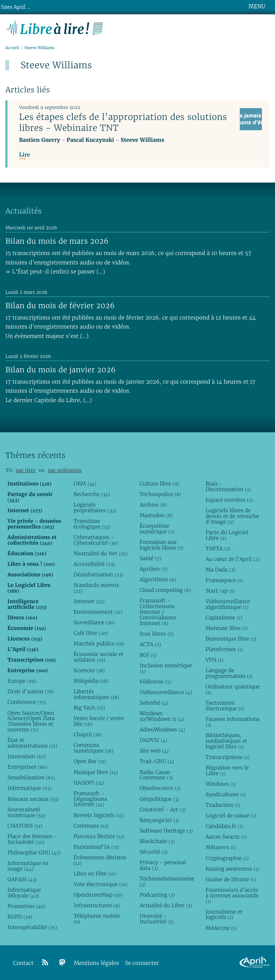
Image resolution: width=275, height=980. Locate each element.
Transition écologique (92, 524)
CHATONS (25, 826)
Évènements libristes (100, 860)
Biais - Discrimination (228, 486)
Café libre (91, 633)
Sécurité (154, 852)
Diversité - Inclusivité (157, 919)
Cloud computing (165, 590)
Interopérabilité (32, 927)
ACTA (150, 644)
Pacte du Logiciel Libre (227, 535)
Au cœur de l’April (233, 559)
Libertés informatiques (96, 694)
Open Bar (90, 761)
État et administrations (32, 743)
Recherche (92, 494)
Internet (89, 601)
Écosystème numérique (157, 529)
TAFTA (218, 548)
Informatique (30, 788)
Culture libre (159, 484)
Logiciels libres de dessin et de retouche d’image (232, 516)
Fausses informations (233, 722)
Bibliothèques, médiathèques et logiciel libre (226, 741)
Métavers (221, 847)
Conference (27, 702)
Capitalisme (224, 617)
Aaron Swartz (226, 837)
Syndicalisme (226, 794)
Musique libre (96, 772)
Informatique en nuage (28, 866)
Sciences (89, 670)
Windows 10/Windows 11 (162, 716)
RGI (148, 655)
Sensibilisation (31, 777)
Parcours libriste (99, 836)
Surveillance (94, 622)
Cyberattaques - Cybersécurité (96, 540)
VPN (214, 660)
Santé (151, 558)
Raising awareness (232, 869)
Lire (24, 155)
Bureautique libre (231, 639)
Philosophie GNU (34, 853)
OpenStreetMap (98, 895)
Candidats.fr (224, 826)
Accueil (12, 48)
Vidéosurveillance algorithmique (228, 604)
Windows (221, 784)
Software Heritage (166, 831)
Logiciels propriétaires (95, 508)
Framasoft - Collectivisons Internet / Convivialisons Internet (158, 612)
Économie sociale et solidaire (98, 657)
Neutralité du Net (101, 553)
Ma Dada (220, 570)
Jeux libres (157, 634)
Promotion (26, 906)
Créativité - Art (163, 809)
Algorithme (158, 579)
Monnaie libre (227, 628)
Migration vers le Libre (227, 770)
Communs (91, 826)
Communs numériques (94, 748)
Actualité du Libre (166, 905)
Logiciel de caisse (231, 816)
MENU (257, 6)
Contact (23, 963)
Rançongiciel (160, 820)
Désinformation (98, 574)
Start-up (220, 591)
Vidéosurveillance (166, 692)
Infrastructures (97, 905)
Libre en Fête (95, 874)
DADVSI (153, 740)
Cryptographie (227, 858)
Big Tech (89, 708)
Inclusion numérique (166, 668)
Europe (22, 681)
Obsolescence (160, 788)
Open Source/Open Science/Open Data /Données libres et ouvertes (31, 721)
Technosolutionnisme (167, 881)
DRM (85, 484)
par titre (26, 470)
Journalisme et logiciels (224, 915)
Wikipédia (91, 681)
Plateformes (224, 649)
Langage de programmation (229, 673)
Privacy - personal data (163, 865)
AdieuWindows (162, 730)
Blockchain (157, 841)
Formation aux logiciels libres (162, 545)
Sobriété (154, 703)
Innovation (27, 756)
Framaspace (224, 580)
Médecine (221, 928)
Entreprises (27, 767)
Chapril (88, 734)
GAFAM (22, 879)
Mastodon (156, 515)
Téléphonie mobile (97, 919)
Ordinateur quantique (233, 689)
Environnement (98, 612)
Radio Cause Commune (156, 775)
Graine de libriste (231, 879)
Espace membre (229, 500)
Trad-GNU (157, 761)
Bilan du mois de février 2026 (60, 306)
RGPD (20, 917)
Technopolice (160, 494)
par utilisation (65, 470)
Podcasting (157, 895)
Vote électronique (101, 884)
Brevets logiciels (99, 815)
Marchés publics (99, 644)
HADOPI (89, 783)
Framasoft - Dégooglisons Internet (90, 799)
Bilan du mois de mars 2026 (57, 241)
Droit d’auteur (31, 691)
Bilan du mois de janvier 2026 (60, 370)
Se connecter (142, 963)
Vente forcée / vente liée (99, 721)
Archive (153, 505)
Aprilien (154, 569)
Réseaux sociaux (33, 799)
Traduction (223, 805)
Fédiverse (155, 682)
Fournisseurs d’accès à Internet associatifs (232, 896)
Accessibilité (94, 564)
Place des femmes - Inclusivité (32, 839)
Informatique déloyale (24, 893)
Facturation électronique (225, 706)
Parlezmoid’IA (96, 847)
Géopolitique (159, 799)
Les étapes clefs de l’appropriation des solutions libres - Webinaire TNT (123, 122)
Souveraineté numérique (26, 812)
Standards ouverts (96, 588)
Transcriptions (228, 757)
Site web (154, 751)
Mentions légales (97, 963)
